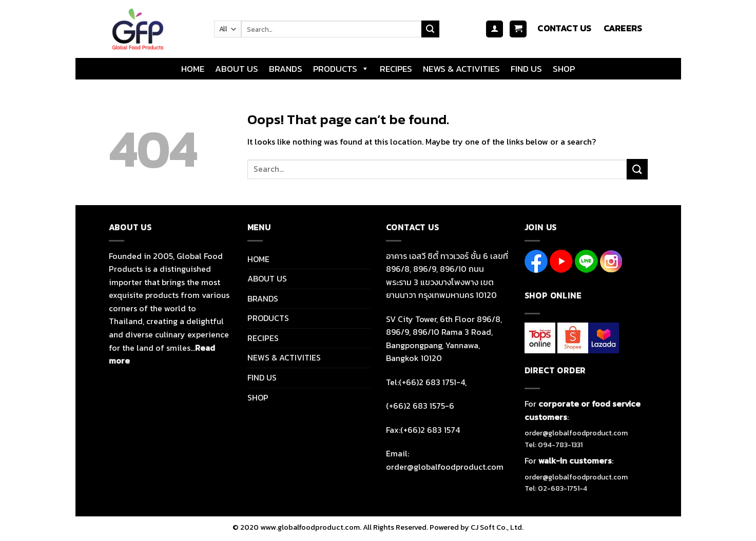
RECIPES (396, 69)
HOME (193, 69)
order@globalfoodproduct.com (576, 433)
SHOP (564, 69)
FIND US (526, 69)
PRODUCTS (341, 69)
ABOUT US (237, 69)
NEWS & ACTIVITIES (461, 69)
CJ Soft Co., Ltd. (497, 527)
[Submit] (430, 29)
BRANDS (286, 69)
